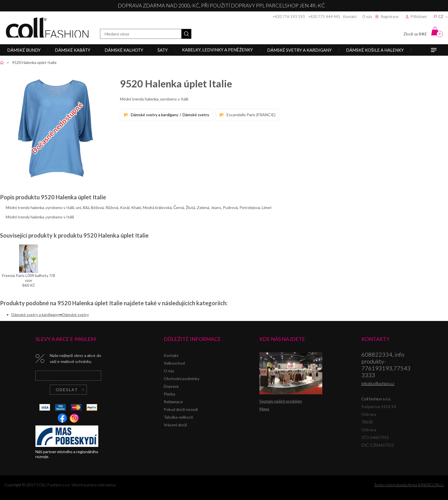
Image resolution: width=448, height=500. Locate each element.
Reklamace (173, 402)
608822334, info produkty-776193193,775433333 (386, 365)
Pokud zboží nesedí (181, 409)
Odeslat (67, 390)
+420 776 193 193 (289, 17)
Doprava (171, 386)
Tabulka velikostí (178, 417)
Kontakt (350, 17)
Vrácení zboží (175, 425)
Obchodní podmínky (182, 378)
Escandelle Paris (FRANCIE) (251, 115)
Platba (169, 394)
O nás (367, 17)
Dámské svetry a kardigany (155, 115)
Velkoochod (174, 363)
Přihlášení (419, 17)
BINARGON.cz (431, 485)
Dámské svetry (196, 115)
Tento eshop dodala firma (396, 485)
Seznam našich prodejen (281, 401)
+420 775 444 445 (324, 17)
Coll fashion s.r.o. (47, 28)
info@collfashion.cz (378, 383)
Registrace (390, 17)
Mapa (264, 409)
